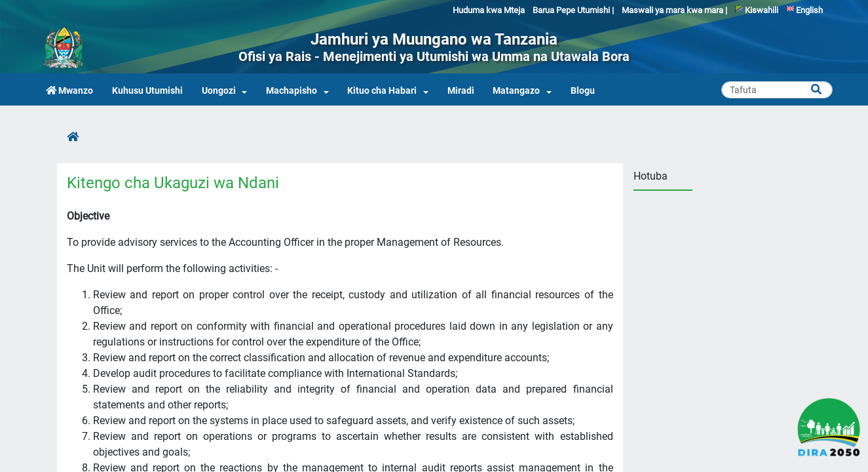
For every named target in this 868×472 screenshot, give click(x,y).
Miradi (461, 91)
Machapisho (292, 91)
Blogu (583, 91)
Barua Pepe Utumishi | (573, 10)
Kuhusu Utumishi (147, 91)
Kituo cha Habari (382, 91)
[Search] (777, 90)
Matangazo (516, 91)
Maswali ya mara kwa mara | (674, 10)
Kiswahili (757, 10)
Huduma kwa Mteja (489, 10)
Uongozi (219, 91)
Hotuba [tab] (651, 176)
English (804, 10)
